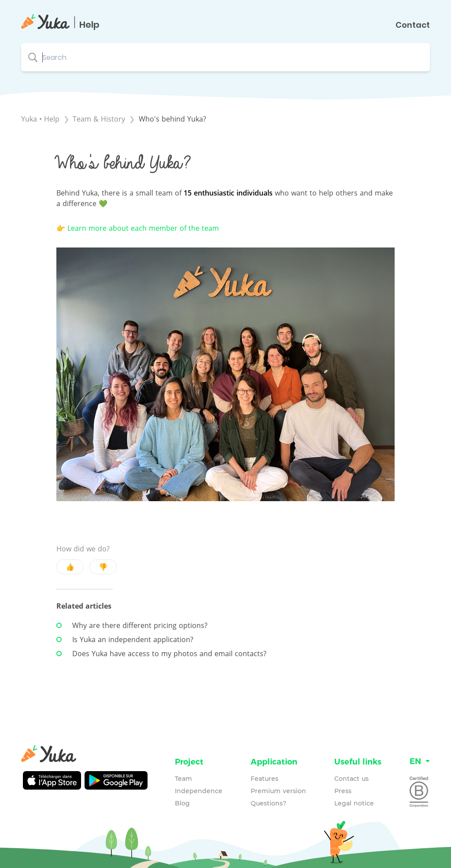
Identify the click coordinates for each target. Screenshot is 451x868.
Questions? (268, 803)
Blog (182, 803)
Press (343, 791)
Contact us (351, 779)
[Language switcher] (420, 762)
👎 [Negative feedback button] (103, 567)
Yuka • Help (40, 119)
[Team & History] (100, 119)
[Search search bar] (225, 57)
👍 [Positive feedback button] (70, 567)
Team (183, 779)
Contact (413, 25)
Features (264, 779)
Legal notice (354, 803)
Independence (199, 791)
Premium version (278, 791)
